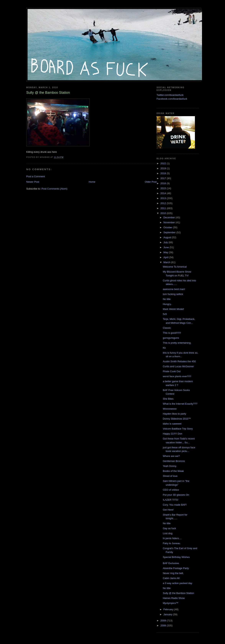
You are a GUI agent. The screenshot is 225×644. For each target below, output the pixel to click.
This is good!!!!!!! (172, 333)
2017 (164, 178)
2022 (164, 163)
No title (167, 299)
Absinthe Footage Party (176, 568)
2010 (164, 213)
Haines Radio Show (174, 598)
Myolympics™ (170, 603)
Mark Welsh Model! (173, 309)
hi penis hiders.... (172, 538)
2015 (164, 188)
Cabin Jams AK (171, 578)
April (166, 257)
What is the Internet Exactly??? (180, 404)
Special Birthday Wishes (176, 557)
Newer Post (33, 182)
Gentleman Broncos (174, 461)
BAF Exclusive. (171, 563)
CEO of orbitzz (171, 490)
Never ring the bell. (173, 573)
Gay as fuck (169, 528)
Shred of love (170, 476)
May (166, 252)
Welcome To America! (175, 267)
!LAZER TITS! (170, 500)
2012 (164, 203)
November (170, 222)
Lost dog (168, 533)
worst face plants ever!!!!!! (177, 376)
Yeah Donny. (170, 466)
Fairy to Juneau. (172, 543)
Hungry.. (167, 304)
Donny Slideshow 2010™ (177, 419)
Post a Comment (36, 176)
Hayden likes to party (174, 414)
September (170, 232)
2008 (164, 626)
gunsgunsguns (171, 338)
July (166, 242)
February (169, 609)
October (168, 227)
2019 (164, 168)
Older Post (151, 182)
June (167, 247)
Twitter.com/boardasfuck (170, 95)
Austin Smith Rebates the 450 (179, 361)
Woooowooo (170, 409)
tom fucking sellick (173, 294)
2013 (164, 198)
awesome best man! (174, 289)
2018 (164, 173)
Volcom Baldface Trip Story (178, 429)
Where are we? (171, 456)
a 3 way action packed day (177, 583)
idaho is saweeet (172, 424)
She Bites (168, 399)
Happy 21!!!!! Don (172, 434)
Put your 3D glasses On (176, 495)
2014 (164, 193)
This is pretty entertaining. (177, 343)
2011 (164, 208)
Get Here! (168, 510)
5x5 (165, 314)
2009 (164, 621)
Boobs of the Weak (173, 471)
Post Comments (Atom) (55, 189)
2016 (164, 183)
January (168, 614)
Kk (164, 348)
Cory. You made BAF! (175, 505)
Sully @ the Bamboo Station (178, 593)
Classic (167, 328)
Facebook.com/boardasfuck (172, 99)
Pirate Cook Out (172, 371)
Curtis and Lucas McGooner (178, 366)
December (170, 217)
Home (92, 182)
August (168, 237)
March (167, 262)
